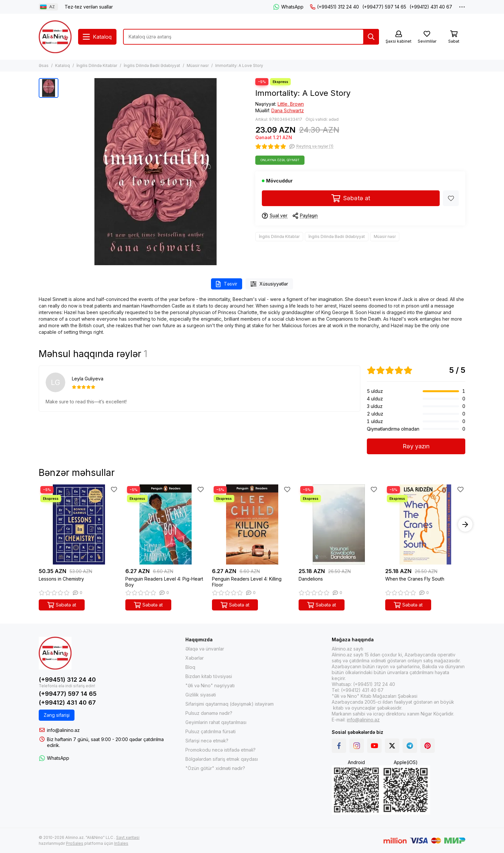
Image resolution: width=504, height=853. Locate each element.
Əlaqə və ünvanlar (205, 649)
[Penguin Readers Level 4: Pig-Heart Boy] (165, 524)
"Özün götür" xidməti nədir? (215, 768)
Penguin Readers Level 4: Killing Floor (247, 582)
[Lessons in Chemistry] (79, 524)
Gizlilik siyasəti (201, 695)
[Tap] (371, 37)
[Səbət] (454, 37)
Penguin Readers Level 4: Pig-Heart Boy (164, 582)
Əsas (44, 65)
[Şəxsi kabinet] (399, 37)
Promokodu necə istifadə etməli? (220, 750)
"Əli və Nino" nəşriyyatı (210, 685)
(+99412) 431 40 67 (431, 7)
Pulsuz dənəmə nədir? (209, 713)
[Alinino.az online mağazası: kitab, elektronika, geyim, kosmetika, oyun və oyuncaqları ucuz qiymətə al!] (55, 37)
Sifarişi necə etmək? (207, 741)
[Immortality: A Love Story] (155, 172)
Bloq (190, 667)
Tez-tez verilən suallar (89, 7)
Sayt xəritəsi (128, 837)
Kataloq (63, 65)
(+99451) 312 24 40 (335, 7)
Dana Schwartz (288, 110)
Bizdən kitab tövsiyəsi (209, 676)
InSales (121, 843)
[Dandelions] (339, 524)
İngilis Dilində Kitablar (97, 65)
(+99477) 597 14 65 (384, 7)
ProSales (75, 843)
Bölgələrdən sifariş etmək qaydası (222, 759)
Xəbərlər (195, 658)
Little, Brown (291, 104)
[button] (465, 524)
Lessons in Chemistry (61, 579)
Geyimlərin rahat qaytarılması (216, 722)
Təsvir (227, 284)
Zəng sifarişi (57, 715)
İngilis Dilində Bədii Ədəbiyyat (152, 65)
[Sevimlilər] (427, 37)
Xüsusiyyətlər (269, 284)
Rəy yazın (416, 446)
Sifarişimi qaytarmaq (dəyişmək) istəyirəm (230, 704)
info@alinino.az (63, 730)
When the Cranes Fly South (415, 579)
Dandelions (311, 579)
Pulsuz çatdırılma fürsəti (210, 731)
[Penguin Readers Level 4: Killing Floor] (252, 524)
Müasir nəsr (198, 65)
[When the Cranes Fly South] (425, 524)
